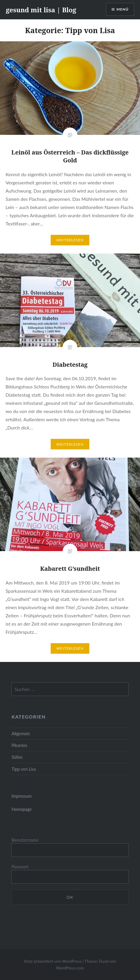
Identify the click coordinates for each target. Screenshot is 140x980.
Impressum (22, 796)
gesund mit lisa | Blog (41, 10)
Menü (123, 9)
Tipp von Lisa (24, 769)
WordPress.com (70, 968)
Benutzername (25, 840)
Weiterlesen (70, 240)
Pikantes (19, 745)
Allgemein (21, 734)
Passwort (20, 867)
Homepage (22, 809)
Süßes (17, 757)
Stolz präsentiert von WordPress (53, 961)
